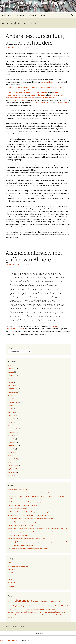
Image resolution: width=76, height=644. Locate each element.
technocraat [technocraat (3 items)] (21, 612)
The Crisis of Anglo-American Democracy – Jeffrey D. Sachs (27, 539)
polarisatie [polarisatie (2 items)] (37, 609)
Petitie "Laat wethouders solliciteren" (20, 535)
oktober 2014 (12, 442)
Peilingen (11, 586)
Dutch (10, 563)
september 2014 (13, 445)
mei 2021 (11, 382)
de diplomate (63, 103)
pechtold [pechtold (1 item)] (26, 609)
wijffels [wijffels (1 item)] (61, 615)
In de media (33, 15)
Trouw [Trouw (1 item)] (49, 612)
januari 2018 (12, 399)
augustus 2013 (12, 459)
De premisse (20, 15)
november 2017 (13, 402)
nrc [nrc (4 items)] (67, 605)
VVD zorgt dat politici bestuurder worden (21, 545)
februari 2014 (12, 452)
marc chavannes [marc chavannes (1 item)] (48, 606)
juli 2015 (10, 435)
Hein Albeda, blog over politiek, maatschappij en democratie (27, 522)
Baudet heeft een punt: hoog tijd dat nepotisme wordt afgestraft (28, 493)
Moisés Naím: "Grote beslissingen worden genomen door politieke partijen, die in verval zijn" (37, 529)
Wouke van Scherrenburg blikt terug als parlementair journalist (28, 549)
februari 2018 (12, 395)
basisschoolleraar (47, 82)
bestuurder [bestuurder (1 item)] (10, 601)
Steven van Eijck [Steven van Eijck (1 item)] (12, 612)
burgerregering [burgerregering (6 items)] (25, 601)
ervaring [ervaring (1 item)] (59, 601)
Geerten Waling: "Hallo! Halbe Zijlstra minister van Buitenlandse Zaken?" (31, 519)
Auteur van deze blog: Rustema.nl (18, 490)
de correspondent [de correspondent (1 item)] (44, 601)
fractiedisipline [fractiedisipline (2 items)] (13, 606)
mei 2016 (11, 422)
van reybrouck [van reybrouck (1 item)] (63, 612)
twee (14, 100)
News (10, 576)
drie (18, 100)
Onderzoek (11, 583)
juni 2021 (10, 379)
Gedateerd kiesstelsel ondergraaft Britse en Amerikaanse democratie (30, 515)
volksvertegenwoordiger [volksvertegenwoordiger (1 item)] (53, 615)
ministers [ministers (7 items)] (59, 605)
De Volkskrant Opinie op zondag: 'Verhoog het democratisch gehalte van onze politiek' (36, 512)
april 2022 (11, 372)
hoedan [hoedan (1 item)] (42, 606)
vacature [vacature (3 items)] (55, 612)
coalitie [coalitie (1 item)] (36, 601)
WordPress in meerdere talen (11, 640)
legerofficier (13, 87)
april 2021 (11, 385)
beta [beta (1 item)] (15, 601)
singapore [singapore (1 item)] (65, 609)
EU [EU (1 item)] (62, 601)
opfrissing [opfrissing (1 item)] (10, 609)
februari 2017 (12, 419)
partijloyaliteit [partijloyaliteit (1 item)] (20, 609)
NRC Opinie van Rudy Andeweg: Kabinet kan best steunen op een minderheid (32, 532)
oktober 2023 (12, 369)
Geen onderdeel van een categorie (30, 48)
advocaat (31, 98)
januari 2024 (12, 365)
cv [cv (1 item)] (39, 601)
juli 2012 (10, 476)
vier (23, 100)
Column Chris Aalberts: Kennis (17, 509)
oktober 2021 (12, 375)
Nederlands (11, 573)
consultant (48, 87)
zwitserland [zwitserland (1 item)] (26, 618)
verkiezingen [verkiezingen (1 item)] (25, 615)
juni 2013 (10, 462)
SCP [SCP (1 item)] (56, 609)
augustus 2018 (12, 392)
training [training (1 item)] (46, 612)
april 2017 (11, 412)
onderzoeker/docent (39, 95)
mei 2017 (11, 409)
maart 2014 (11, 449)
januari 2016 (12, 425)
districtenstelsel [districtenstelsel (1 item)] (52, 601)
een (10, 100)
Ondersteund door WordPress (15, 626)
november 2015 (13, 429)
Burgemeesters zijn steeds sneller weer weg (22, 505)
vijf (33, 100)
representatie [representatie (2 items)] (50, 609)
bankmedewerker (25, 87)
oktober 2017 (12, 405)
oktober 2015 (12, 432)
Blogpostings (7, 15)
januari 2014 (12, 456)
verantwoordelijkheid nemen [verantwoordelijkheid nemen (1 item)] (15, 615)
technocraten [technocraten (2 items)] (32, 612)
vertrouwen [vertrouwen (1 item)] (38, 615)
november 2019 (13, 389)
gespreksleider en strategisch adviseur (36, 90)
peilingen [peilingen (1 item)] (30, 609)
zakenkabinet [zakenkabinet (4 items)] (15, 618)
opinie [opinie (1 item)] (14, 609)
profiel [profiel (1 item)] (43, 609)
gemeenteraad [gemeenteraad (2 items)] (29, 606)
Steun (43, 15)
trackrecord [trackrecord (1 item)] (41, 612)
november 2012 (13, 466)
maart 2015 (11, 439)
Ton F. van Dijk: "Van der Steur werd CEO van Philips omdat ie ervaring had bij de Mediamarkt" (37, 542)
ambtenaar (54, 95)
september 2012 (13, 469)
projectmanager (38, 87)
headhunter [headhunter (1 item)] (37, 606)
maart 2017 (11, 415)
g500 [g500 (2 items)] (21, 606)
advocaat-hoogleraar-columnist (36, 92)
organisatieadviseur (16, 92)
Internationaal (12, 569)
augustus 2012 (12, 472)
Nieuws (10, 579)
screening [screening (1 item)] (60, 609)
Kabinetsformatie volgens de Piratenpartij (21, 525)
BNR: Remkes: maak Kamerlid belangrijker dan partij (24, 502)
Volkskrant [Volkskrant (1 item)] (44, 615)
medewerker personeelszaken (41, 103)
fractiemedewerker (47, 98)
